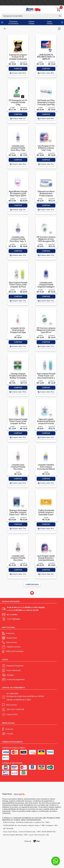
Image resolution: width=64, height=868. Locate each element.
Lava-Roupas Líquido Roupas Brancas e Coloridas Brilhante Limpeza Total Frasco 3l (46, 560)
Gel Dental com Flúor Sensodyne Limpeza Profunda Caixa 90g (46, 102)
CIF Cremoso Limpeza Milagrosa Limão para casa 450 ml (46, 330)
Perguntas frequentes (15, 666)
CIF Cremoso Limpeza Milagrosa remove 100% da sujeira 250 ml (46, 240)
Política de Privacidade (14, 651)
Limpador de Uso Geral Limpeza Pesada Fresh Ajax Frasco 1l (18, 331)
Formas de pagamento (16, 679)
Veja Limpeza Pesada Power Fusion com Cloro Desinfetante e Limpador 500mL (46, 377)
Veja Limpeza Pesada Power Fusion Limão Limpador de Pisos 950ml (18, 286)
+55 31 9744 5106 (17, 709)
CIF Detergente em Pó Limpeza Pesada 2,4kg (18, 102)
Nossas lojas (12, 638)
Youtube (10, 734)
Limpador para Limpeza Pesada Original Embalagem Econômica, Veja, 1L (46, 286)
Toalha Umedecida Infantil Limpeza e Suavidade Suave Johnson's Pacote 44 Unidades (46, 515)
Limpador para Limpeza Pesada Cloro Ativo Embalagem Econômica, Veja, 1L (18, 560)
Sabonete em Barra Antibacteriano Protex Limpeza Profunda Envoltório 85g (46, 196)
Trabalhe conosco (14, 647)
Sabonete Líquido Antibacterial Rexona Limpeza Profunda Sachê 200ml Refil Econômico (46, 423)
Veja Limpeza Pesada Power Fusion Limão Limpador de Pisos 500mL (18, 422)
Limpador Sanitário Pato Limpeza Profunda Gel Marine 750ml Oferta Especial (46, 469)
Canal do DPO (12, 714)
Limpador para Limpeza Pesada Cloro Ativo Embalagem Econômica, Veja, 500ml (18, 470)
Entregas (10, 675)
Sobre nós (10, 633)
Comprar (18, 69)
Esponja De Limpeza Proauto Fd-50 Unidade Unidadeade (18, 57)
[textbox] (32, 16)
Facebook (9, 729)
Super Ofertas (50, 23)
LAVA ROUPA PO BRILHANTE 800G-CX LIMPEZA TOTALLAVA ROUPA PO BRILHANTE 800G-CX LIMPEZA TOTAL (46, 60)
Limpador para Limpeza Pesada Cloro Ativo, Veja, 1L (18, 239)
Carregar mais (32, 584)
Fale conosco (12, 642)
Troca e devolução (13, 670)
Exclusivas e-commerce (13, 23)
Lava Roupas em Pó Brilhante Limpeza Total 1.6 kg (46, 148)
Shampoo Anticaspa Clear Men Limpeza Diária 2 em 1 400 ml (18, 512)
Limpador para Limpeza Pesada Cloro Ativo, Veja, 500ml (18, 149)
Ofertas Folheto (32, 23)
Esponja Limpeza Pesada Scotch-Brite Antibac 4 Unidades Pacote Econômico (18, 377)
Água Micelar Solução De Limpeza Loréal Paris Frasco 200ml (18, 194)
